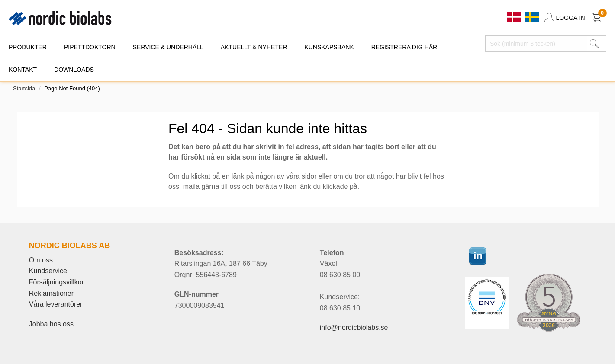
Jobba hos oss (51, 324)
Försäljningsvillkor (56, 282)
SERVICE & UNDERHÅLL (168, 47)
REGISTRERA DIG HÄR (404, 47)
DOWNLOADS (74, 70)
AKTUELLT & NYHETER (254, 47)
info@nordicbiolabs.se (354, 327)
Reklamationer (51, 293)
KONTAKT (23, 70)
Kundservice (48, 271)
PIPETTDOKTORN (90, 47)
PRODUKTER (28, 47)
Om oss (41, 260)
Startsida (24, 88)
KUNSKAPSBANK (329, 47)
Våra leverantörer (56, 304)
